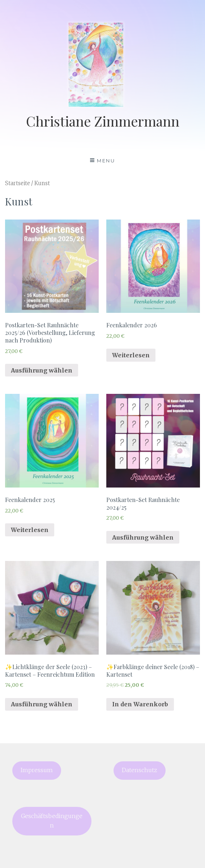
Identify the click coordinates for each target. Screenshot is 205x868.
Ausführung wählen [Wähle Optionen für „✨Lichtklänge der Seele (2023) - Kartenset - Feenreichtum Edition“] (42, 704)
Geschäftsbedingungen (52, 821)
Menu (106, 161)
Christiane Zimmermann (103, 121)
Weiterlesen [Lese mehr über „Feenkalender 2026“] (131, 355)
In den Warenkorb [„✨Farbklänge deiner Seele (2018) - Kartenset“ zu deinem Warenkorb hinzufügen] (140, 704)
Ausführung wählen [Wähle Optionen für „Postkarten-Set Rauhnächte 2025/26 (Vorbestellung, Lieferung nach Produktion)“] (42, 370)
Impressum (37, 770)
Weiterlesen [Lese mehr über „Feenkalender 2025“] (30, 530)
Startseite (18, 183)
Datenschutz (140, 770)
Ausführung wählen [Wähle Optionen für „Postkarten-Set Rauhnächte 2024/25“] (143, 537)
